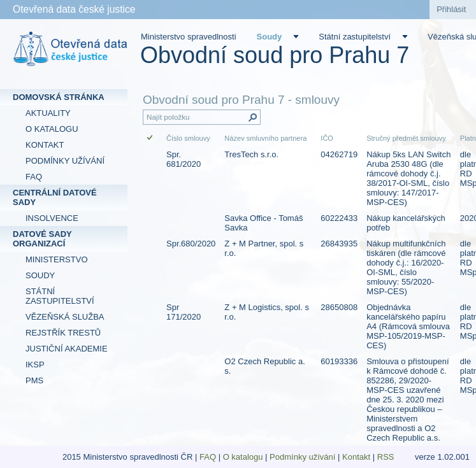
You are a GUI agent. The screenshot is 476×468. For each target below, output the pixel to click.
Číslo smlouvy (188, 138)
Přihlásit (451, 9)
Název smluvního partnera (265, 138)
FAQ (208, 457)
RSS (387, 457)
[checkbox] (151, 138)
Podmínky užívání (302, 457)
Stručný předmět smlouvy (406, 138)
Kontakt (356, 457)
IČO (327, 138)
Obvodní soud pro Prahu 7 (275, 55)
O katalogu (243, 457)
